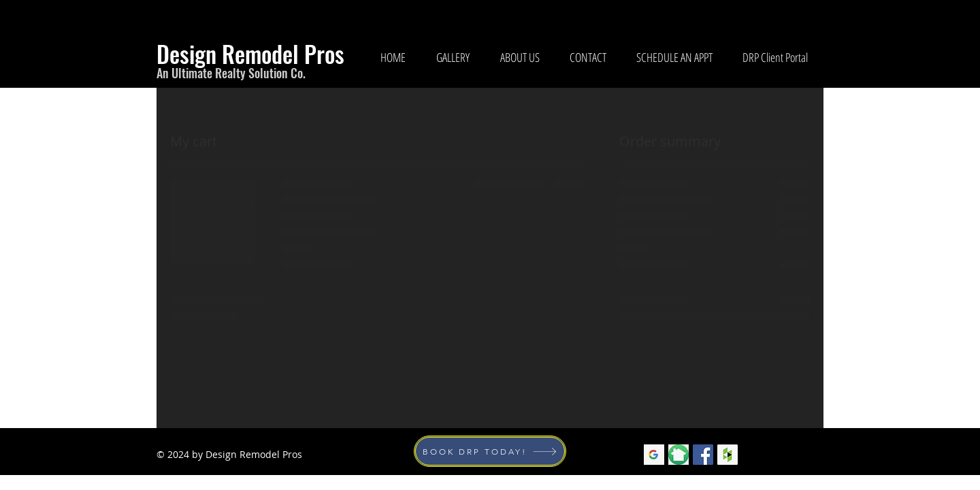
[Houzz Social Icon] (728, 455)
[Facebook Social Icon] (703, 455)
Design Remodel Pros (250, 53)
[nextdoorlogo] (679, 455)
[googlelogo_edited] (654, 455)
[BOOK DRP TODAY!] (490, 451)
